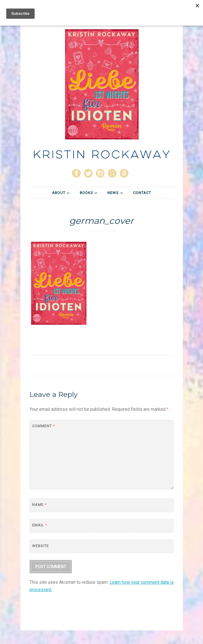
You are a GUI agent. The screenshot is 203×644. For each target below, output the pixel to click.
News (113, 193)
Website (40, 546)
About (59, 193)
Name (39, 505)
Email (40, 525)
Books (86, 193)
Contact (142, 193)
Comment (43, 426)
